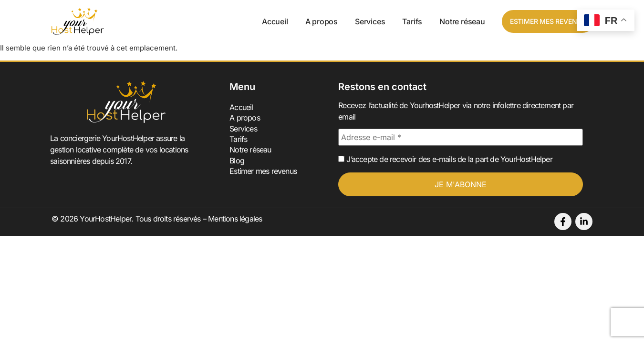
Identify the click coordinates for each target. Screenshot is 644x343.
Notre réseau (462, 21)
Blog (237, 161)
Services (370, 21)
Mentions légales (235, 219)
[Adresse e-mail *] (461, 137)
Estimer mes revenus (263, 171)
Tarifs (412, 21)
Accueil (275, 21)
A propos (322, 21)
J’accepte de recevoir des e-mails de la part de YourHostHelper (445, 159)
